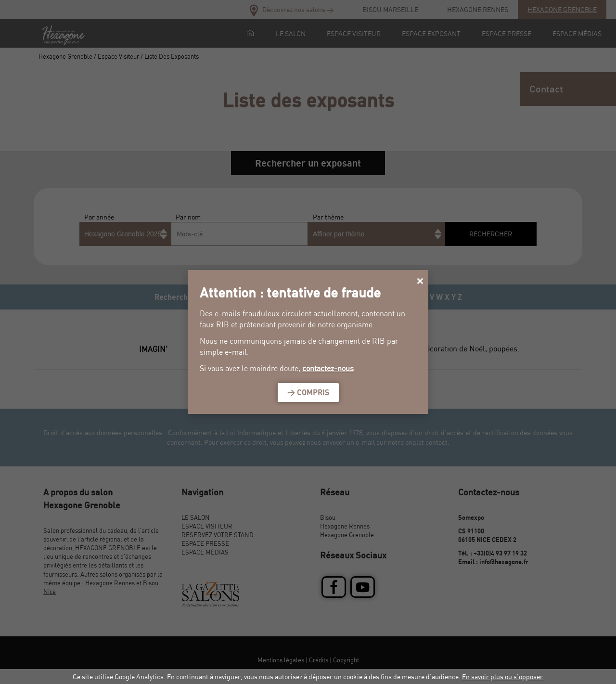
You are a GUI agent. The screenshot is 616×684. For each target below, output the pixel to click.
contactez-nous (328, 368)
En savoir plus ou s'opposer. (503, 677)
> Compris (308, 392)
